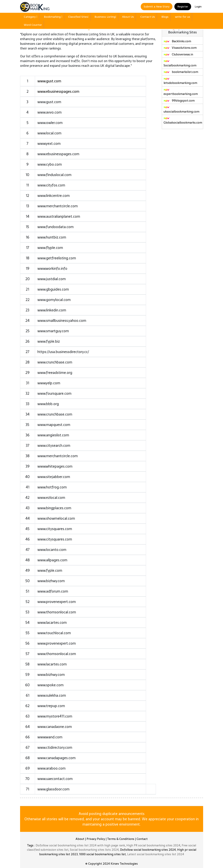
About (80, 839)
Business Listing (105, 17)
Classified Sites (78, 17)
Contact (142, 839)
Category (31, 17)
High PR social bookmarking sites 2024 (153, 845)
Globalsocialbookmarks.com (183, 121)
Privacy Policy (96, 839)
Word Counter (33, 25)
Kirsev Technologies (124, 864)
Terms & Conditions (121, 839)
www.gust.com (49, 81)
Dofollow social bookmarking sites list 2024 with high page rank (80, 845)
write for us (183, 17)
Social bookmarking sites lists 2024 (94, 850)
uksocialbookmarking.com (181, 110)
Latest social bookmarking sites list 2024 (156, 854)
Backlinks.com (177, 41)
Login (198, 6)
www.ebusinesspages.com (58, 91)
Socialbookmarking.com (180, 64)
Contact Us (148, 17)
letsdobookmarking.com (180, 81)
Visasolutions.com (180, 48)
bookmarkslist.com (181, 72)
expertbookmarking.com (181, 92)
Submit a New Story (157, 6)
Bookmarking (53, 17)
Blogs (165, 17)
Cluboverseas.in (178, 54)
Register (183, 6)
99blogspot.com (179, 100)
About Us (128, 17)
